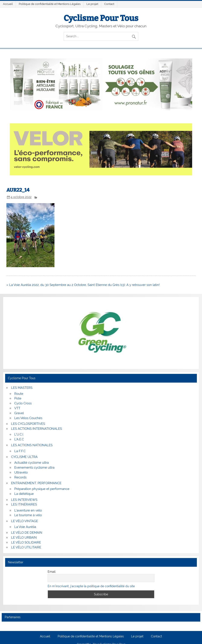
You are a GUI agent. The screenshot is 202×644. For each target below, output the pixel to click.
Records (20, 477)
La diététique (24, 494)
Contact (109, 4)
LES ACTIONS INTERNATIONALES (37, 429)
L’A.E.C (19, 439)
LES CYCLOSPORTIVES (28, 424)
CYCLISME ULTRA (24, 457)
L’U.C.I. (19, 434)
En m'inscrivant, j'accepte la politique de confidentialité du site (91, 586)
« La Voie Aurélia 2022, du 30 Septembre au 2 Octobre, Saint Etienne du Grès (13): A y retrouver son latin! (83, 285)
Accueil (8, 4)
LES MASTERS (22, 388)
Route (19, 394)
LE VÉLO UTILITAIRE (26, 547)
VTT (17, 408)
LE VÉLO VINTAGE (25, 521)
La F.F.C (20, 451)
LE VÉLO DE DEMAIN (27, 533)
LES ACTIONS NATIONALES (32, 445)
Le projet (92, 4)
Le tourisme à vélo (28, 515)
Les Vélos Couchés (28, 418)
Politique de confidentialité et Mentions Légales (50, 4)
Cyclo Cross (23, 403)
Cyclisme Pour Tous (101, 18)
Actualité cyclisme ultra (31, 463)
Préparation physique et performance (42, 489)
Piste (18, 398)
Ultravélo (21, 472)
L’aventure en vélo (28, 510)
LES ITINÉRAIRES (24, 504)
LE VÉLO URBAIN (24, 538)
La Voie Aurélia (25, 527)
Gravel (19, 413)
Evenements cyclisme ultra (34, 468)
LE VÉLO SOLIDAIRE (26, 542)
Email (52, 572)
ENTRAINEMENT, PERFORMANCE (36, 483)
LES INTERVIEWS (24, 500)
